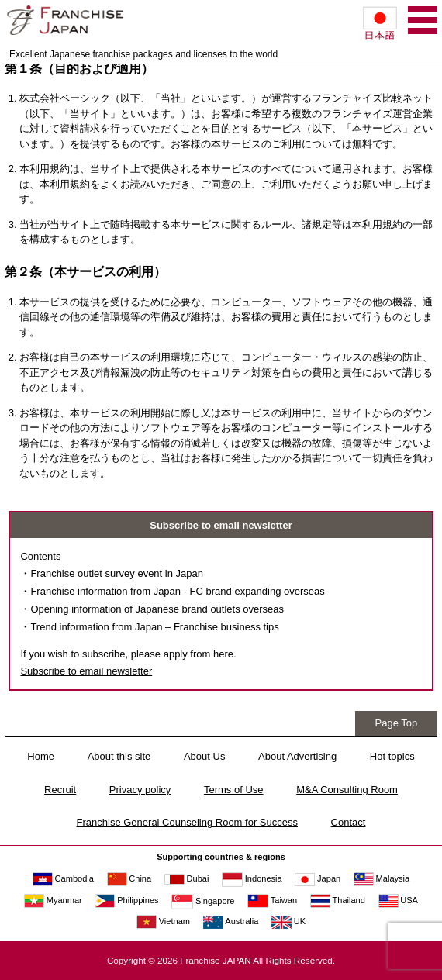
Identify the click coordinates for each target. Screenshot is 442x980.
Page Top (397, 723)
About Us (204, 756)
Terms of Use (234, 790)
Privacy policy (140, 790)
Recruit (60, 790)
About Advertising (297, 756)
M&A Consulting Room (347, 790)
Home (41, 756)
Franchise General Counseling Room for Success (187, 822)
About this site (119, 756)
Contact (349, 822)
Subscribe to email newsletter (86, 671)
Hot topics (392, 756)
